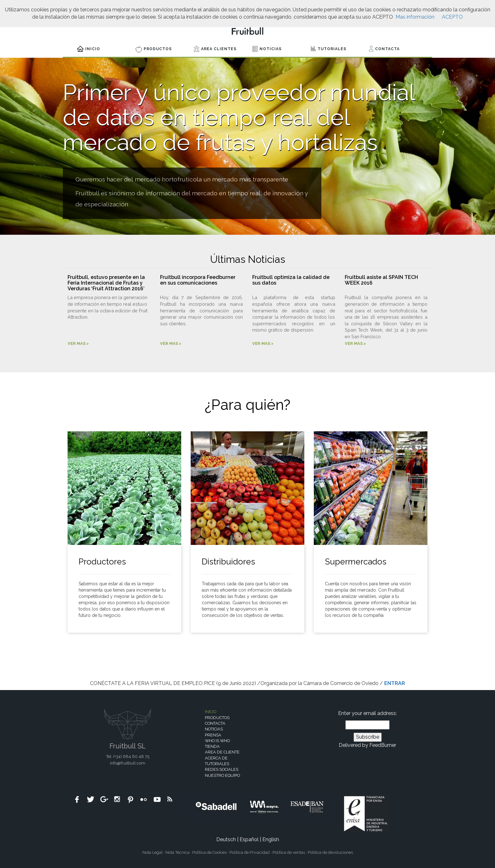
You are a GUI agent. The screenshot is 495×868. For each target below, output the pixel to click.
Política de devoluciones (330, 852)
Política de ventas (289, 852)
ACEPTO (452, 17)
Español (249, 839)
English (271, 839)
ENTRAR (395, 683)
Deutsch (226, 839)
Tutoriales (328, 48)
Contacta (384, 49)
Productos (154, 49)
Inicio (89, 49)
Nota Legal (152, 852)
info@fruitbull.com (128, 763)
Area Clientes (215, 49)
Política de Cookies (209, 852)
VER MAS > (78, 343)
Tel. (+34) (128, 756)
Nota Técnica (177, 852)
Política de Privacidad (250, 852)
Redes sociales (222, 769)
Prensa (213, 735)
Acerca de (216, 758)
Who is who (217, 741)
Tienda (212, 746)
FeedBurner (383, 745)
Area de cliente (222, 752)
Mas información (415, 17)
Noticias (267, 49)
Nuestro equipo (222, 775)
